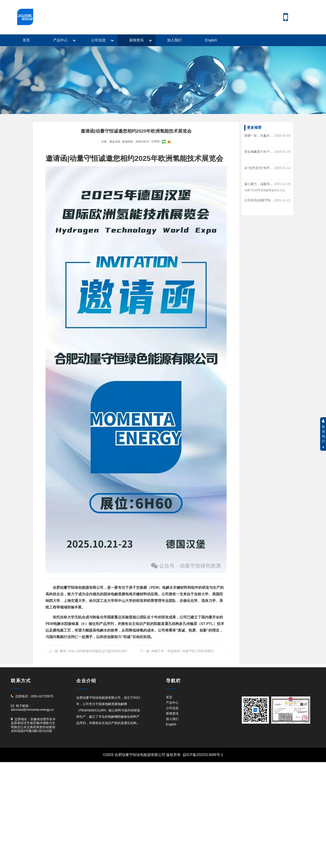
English (211, 40)
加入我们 (174, 40)
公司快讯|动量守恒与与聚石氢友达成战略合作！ (259, 200)
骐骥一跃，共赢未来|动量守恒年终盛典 (259, 136)
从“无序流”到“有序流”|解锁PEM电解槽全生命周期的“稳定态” (259, 168)
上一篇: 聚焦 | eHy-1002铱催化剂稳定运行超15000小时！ (89, 651)
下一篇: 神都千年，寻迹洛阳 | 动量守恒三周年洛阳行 (177, 651)
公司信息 (98, 40)
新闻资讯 (137, 40)
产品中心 (60, 40)
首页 (26, 40)
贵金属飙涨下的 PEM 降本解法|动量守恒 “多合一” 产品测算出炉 (259, 152)
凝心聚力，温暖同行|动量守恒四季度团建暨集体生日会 (259, 184)
